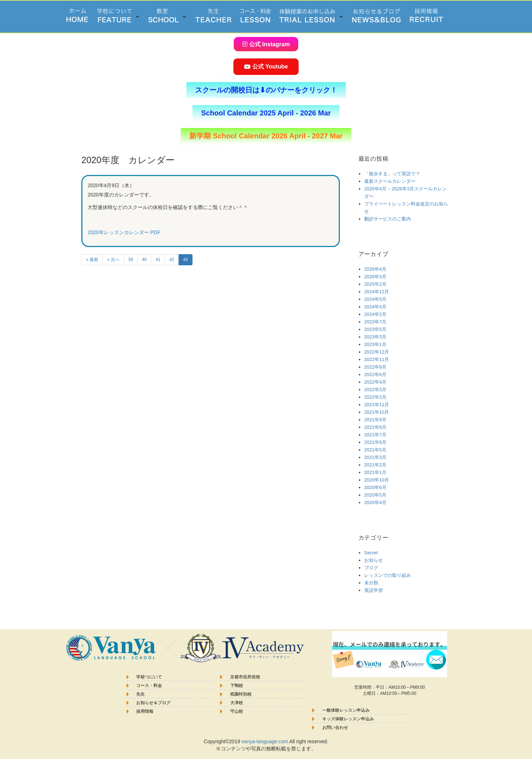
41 (158, 259)
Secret (371, 552)
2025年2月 (375, 284)
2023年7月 (375, 321)
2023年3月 (375, 336)
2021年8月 (375, 427)
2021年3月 (375, 457)
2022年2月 (375, 397)
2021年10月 (377, 412)
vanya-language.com (265, 741)
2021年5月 (375, 449)
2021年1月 (375, 472)
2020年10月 (377, 480)
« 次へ (113, 259)
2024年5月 (375, 299)
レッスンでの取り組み (388, 575)
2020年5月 (375, 495)
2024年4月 (375, 306)
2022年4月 (375, 382)
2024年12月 (377, 291)
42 (172, 259)
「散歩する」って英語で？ (392, 173)
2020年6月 (375, 487)
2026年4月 (375, 269)
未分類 (371, 582)
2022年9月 (375, 367)
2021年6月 (375, 442)
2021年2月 (375, 464)
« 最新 (92, 259)
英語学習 (374, 590)
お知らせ (374, 560)
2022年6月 (375, 374)
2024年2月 (375, 314)
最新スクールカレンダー (390, 181)
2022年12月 (377, 352)
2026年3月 (375, 276)
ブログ (371, 567)
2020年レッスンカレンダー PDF (124, 232)
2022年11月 (377, 359)
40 (144, 259)
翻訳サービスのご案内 (388, 219)
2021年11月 (377, 404)
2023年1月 (375, 344)
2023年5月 (375, 329)
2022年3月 (375, 389)
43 (186, 259)
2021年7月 (375, 434)
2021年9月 (375, 419)
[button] (118, 17)
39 (131, 259)
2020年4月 (375, 502)
